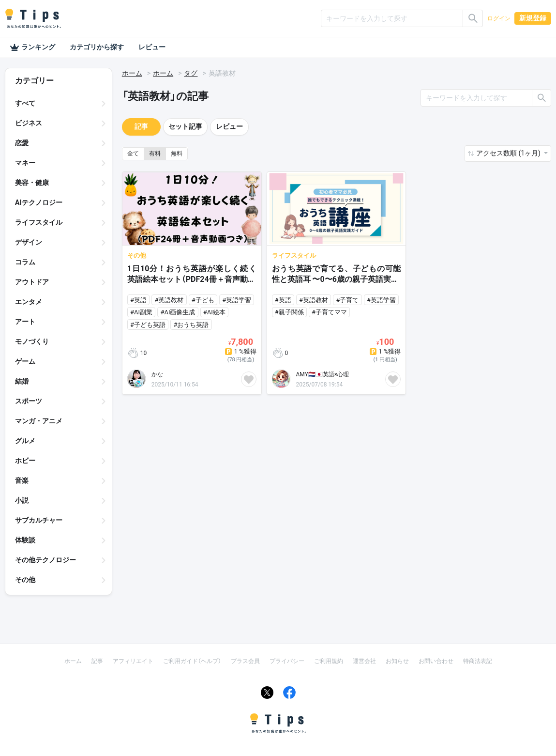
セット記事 (185, 126)
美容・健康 (32, 183)
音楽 (22, 480)
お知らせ (397, 661)
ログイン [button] (499, 18)
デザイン (29, 242)
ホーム (132, 73)
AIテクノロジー (39, 202)
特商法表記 (478, 661)
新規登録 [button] (533, 18)
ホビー (25, 461)
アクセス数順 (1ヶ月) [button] (509, 153)
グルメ (25, 441)
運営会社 (364, 661)
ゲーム (25, 361)
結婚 (22, 381)
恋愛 (22, 143)
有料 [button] (155, 154)
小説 (22, 500)
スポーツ (29, 401)
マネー (25, 163)
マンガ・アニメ (39, 421)
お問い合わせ (436, 661)
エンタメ (29, 302)
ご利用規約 (329, 661)
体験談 (25, 540)
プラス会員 (245, 661)
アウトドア (32, 282)
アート (25, 322)
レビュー (152, 47)
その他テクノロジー (45, 560)
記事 (141, 126)
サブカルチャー (39, 520)
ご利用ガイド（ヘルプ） (192, 661)
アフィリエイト (133, 661)
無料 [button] (177, 154)
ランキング (32, 47)
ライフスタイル (39, 222)
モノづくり (32, 341)
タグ (191, 73)
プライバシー (287, 661)
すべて (25, 103)
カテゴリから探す (97, 47)
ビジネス (29, 123)
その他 (25, 580)
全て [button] (133, 154)
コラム (25, 262)
